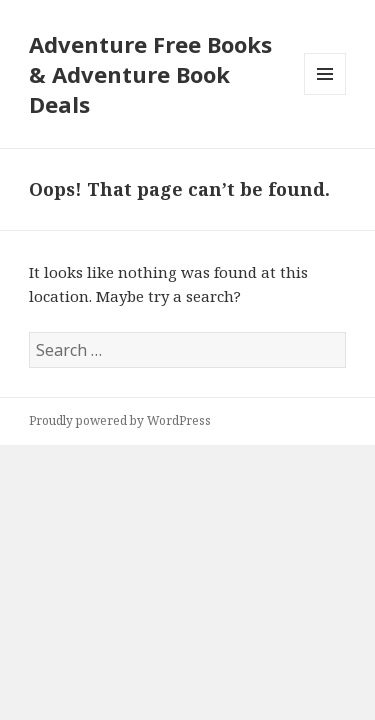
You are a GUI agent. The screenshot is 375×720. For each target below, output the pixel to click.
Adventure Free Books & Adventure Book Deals (150, 74)
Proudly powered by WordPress (120, 420)
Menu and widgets (325, 94)
